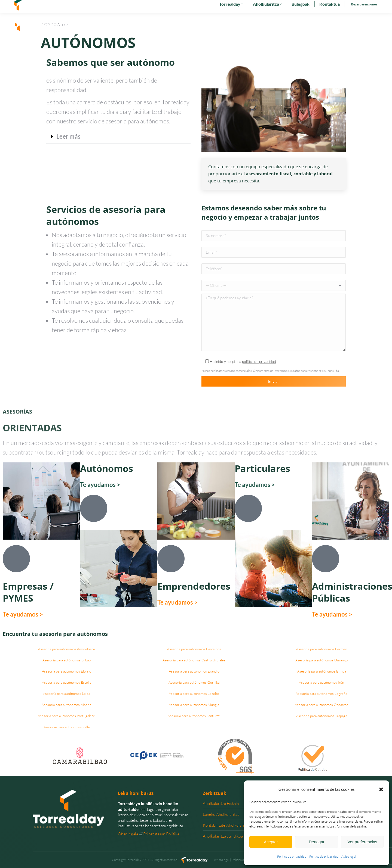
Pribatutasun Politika (161, 834)
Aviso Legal (222, 860)
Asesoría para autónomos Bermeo (322, 649)
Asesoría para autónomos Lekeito (194, 693)
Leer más (68, 136)
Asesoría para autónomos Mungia (194, 705)
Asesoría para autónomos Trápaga (322, 716)
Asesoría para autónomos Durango (321, 660)
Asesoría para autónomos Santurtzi (194, 716)
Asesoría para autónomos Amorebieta (66, 649)
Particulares (262, 468)
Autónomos (107, 468)
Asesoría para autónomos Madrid (67, 705)
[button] (381, 789)
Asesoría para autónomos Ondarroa (321, 705)
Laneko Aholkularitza (221, 814)
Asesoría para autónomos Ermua (322, 671)
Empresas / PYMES (28, 592)
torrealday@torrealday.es (89, 6)
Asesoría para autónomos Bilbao (67, 660)
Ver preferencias (362, 842)
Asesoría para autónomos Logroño (321, 693)
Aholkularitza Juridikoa (223, 836)
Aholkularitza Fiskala (221, 803)
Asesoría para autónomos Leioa (67, 693)
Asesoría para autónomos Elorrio (67, 671)
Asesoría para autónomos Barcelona (194, 649)
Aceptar (271, 842)
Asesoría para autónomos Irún (321, 682)
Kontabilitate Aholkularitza (226, 825)
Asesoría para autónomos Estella (67, 682)
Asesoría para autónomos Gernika (194, 682)
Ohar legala (128, 834)
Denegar (317, 842)
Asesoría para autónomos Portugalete (66, 716)
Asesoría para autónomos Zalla (67, 727)
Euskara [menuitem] (339, 6)
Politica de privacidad (292, 856)
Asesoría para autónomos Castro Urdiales (194, 660)
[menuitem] (324, 6)
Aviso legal (349, 856)
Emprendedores (194, 586)
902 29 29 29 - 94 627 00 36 (39, 6)
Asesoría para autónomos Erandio (194, 671)
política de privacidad (259, 361)
